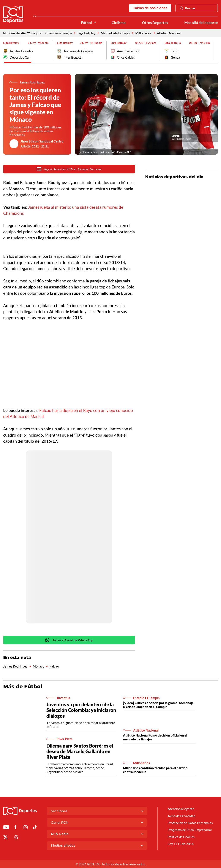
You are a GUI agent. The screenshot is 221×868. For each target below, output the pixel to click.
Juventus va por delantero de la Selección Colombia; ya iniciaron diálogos (81, 710)
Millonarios (143, 33)
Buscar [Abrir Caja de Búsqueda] (188, 8)
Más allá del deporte (201, 23)
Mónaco (39, 667)
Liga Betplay (86, 33)
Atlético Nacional (169, 33)
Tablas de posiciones (150, 8)
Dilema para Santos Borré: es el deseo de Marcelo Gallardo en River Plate (80, 752)
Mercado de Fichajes (115, 33)
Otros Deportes (155, 23)
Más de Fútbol (23, 687)
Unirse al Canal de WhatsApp (69, 640)
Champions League (59, 33)
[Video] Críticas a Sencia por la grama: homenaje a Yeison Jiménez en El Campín (158, 705)
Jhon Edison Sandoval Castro (42, 141)
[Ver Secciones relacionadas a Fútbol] (95, 23)
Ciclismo (119, 23)
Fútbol (86, 23)
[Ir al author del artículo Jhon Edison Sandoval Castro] (14, 144)
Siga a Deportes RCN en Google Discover (69, 169)
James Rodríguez (15, 667)
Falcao (54, 667)
